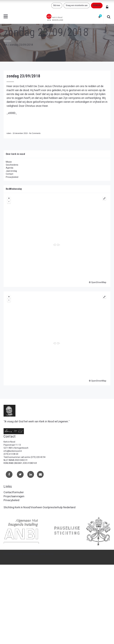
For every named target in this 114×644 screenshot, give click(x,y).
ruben (9, 133)
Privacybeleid (12, 177)
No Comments (35, 133)
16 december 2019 (20, 133)
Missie (9, 162)
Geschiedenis (12, 165)
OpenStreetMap (99, 282)
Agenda (9, 168)
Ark (5, 45)
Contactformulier (14, 492)
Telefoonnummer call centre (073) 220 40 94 (24, 457)
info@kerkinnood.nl (13, 451)
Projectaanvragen (14, 496)
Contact (9, 174)
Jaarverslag (11, 171)
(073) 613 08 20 (11, 454)
